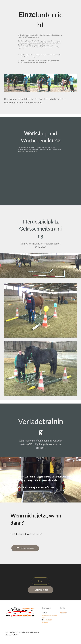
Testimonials (41, 590)
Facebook (63, 613)
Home (40, 581)
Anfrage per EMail (25, 548)
